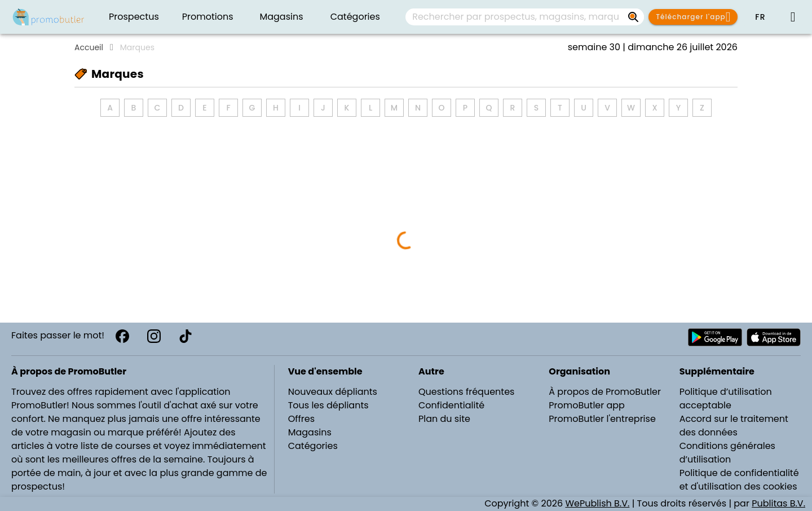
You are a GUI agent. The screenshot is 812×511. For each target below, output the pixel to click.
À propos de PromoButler (605, 392)
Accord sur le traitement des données (734, 426)
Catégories (313, 446)
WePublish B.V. (597, 503)
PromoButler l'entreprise (602, 419)
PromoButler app (587, 405)
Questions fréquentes (466, 392)
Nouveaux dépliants (333, 392)
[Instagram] (154, 336)
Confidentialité (451, 405)
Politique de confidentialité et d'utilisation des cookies (739, 480)
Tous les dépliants (328, 405)
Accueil (89, 47)
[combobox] (525, 17)
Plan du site (444, 419)
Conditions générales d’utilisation (727, 453)
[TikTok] (186, 336)
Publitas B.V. (778, 503)
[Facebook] (122, 336)
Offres (301, 419)
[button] (760, 17)
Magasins (310, 432)
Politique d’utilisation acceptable (726, 398)
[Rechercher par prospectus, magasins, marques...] (634, 17)
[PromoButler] (48, 17)
